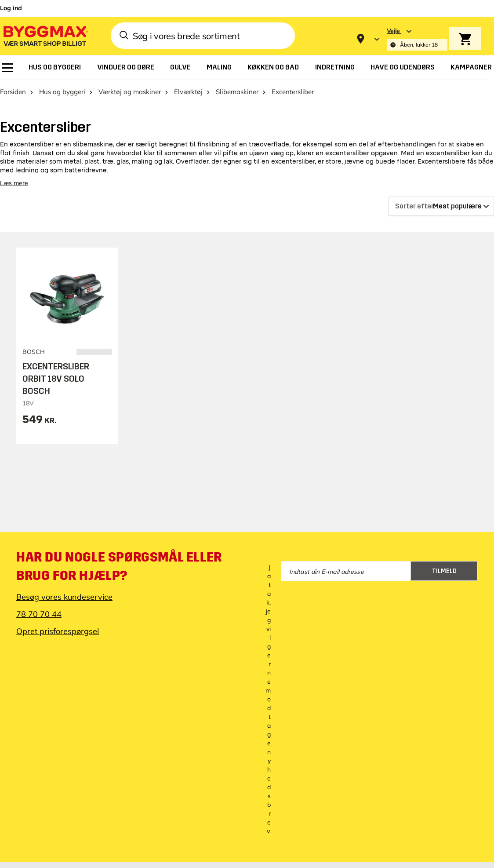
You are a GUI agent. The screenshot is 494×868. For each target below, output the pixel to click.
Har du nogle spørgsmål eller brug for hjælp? (119, 566)
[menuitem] (7, 68)
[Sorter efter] (441, 206)
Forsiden (13, 92)
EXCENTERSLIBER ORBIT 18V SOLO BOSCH (56, 379)
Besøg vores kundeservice (64, 597)
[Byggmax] (45, 35)
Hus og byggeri (62, 92)
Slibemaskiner (237, 92)
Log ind (11, 8)
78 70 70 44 (39, 614)
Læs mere (14, 183)
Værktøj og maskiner (130, 92)
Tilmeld (444, 571)
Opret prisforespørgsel (58, 631)
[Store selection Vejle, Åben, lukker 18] (417, 39)
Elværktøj (188, 92)
